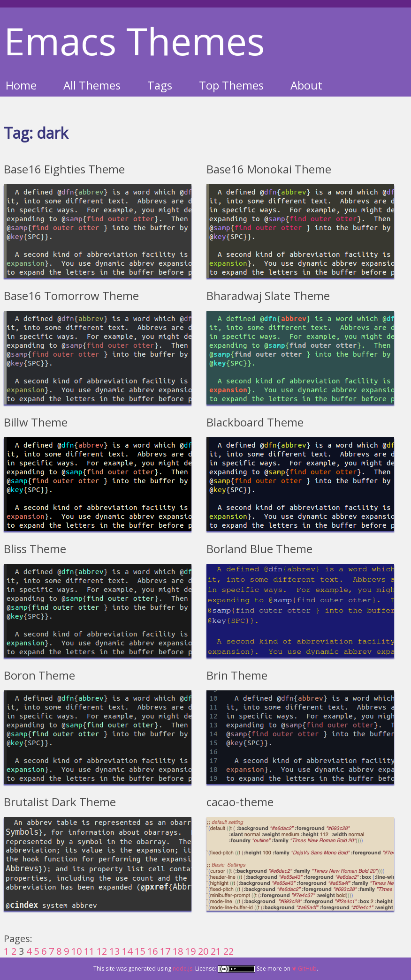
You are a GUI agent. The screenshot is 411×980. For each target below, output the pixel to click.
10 (76, 951)
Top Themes (231, 85)
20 (203, 951)
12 (102, 951)
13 (114, 951)
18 (178, 951)
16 (152, 951)
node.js (183, 969)
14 (127, 951)
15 (140, 951)
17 (165, 951)
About (306, 85)
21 (216, 951)
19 (190, 951)
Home (21, 85)
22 (228, 951)
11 (89, 951)
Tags (160, 85)
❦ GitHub (304, 969)
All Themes (92, 85)
